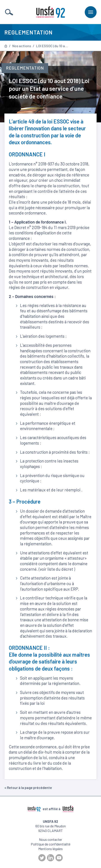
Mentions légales (50, 849)
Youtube (59, 858)
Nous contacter (50, 839)
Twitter (42, 858)
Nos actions (22, 46)
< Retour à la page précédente (28, 787)
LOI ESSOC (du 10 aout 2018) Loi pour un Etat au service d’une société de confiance (53, 46)
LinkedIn (50, 858)
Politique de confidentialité (51, 844)
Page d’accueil (6, 46)
